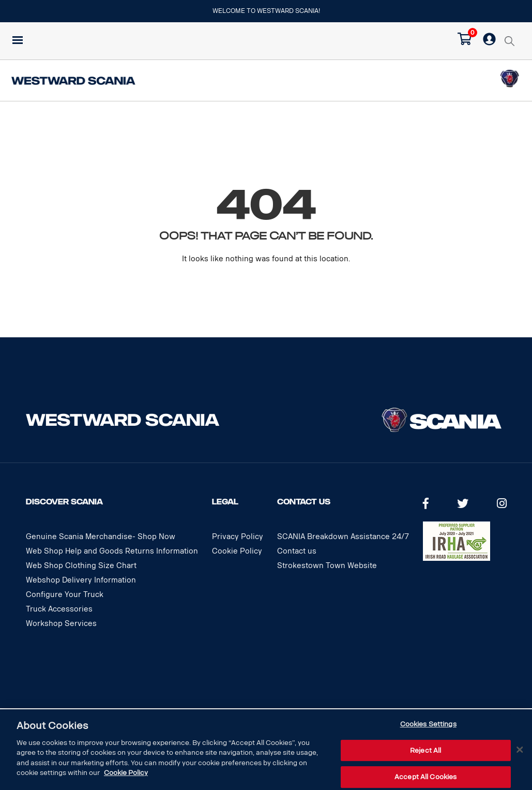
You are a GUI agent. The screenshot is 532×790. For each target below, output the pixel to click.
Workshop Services (61, 624)
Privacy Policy (238, 537)
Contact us (297, 551)
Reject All (425, 750)
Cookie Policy (237, 551)
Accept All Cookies (425, 777)
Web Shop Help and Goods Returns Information (112, 551)
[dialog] (266, 750)
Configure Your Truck (65, 595)
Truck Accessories (59, 609)
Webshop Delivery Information (81, 580)
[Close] (520, 750)
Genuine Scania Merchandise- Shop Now (101, 537)
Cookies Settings (428, 724)
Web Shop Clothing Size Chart (81, 566)
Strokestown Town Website (327, 566)
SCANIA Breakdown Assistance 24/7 (343, 537)
